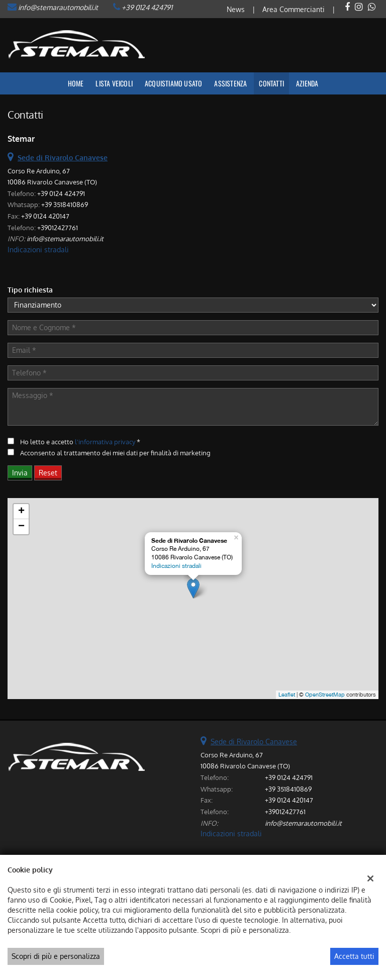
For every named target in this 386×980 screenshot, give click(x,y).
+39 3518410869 (65, 204)
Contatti (271, 83)
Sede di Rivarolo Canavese (254, 742)
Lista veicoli (114, 83)
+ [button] (21, 512)
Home (76, 83)
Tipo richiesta (30, 290)
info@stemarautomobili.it (58, 7)
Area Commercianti (294, 9)
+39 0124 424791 (147, 7)
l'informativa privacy (105, 442)
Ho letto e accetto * (80, 442)
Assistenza (230, 83)
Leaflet (287, 695)
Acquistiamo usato (173, 83)
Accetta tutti (354, 956)
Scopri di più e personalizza (56, 956)
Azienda (307, 83)
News (236, 9)
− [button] (21, 527)
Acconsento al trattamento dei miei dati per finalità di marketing (115, 453)
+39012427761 (58, 227)
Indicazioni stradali (38, 250)
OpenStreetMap (325, 695)
